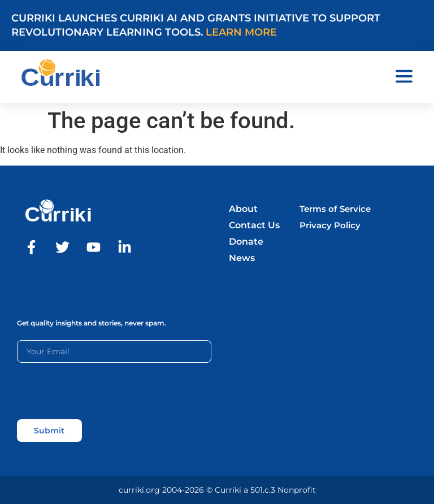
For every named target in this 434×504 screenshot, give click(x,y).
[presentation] (103, 391)
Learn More (241, 32)
